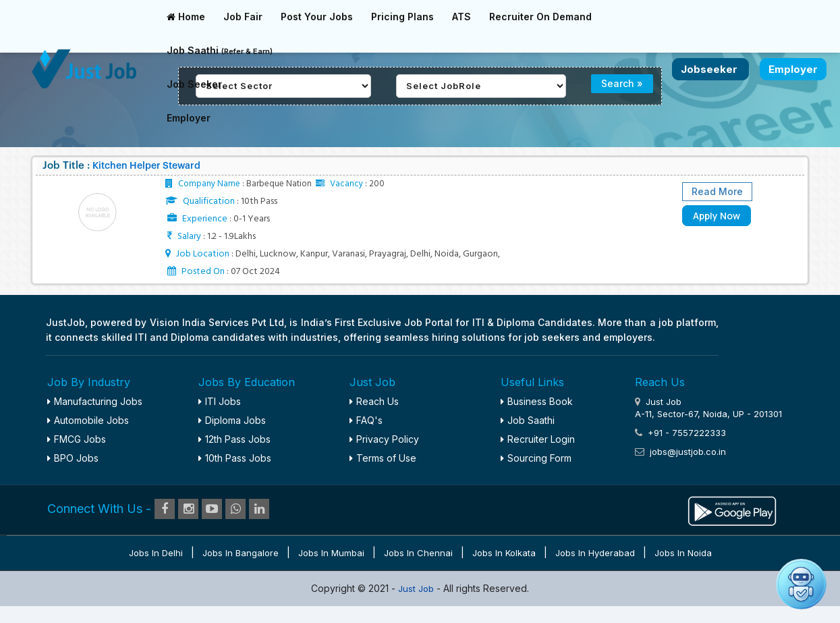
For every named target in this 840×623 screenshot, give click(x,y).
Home (186, 17)
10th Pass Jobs (235, 458)
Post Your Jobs (317, 17)
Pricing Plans (402, 17)
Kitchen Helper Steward (146, 166)
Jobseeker (710, 69)
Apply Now (717, 216)
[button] (801, 584)
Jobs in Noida (683, 553)
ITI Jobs (220, 401)
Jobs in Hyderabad (595, 553)
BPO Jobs (73, 458)
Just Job (417, 589)
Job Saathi (220, 50)
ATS (461, 17)
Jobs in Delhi (156, 553)
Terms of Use (383, 458)
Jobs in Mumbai (331, 553)
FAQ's (366, 420)
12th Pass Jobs (234, 439)
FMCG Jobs (77, 439)
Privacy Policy (384, 439)
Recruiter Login (538, 439)
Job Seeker (194, 84)
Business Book (537, 401)
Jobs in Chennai (418, 553)
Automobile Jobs (88, 420)
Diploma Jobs (232, 420)
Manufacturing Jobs (95, 401)
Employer (189, 118)
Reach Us (374, 401)
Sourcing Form (536, 458)
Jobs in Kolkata (504, 553)
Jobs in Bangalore (241, 553)
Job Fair (243, 17)
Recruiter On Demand (540, 17)
